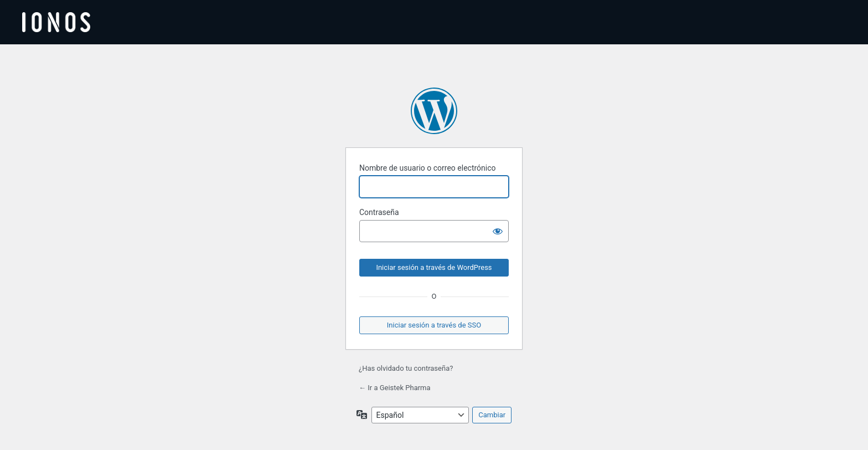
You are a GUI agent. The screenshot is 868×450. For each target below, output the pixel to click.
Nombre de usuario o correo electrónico (428, 168)
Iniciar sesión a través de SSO (434, 325)
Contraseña (379, 212)
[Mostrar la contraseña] (498, 231)
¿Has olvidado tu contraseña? (406, 368)
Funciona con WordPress (434, 111)
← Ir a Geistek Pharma (395, 388)
